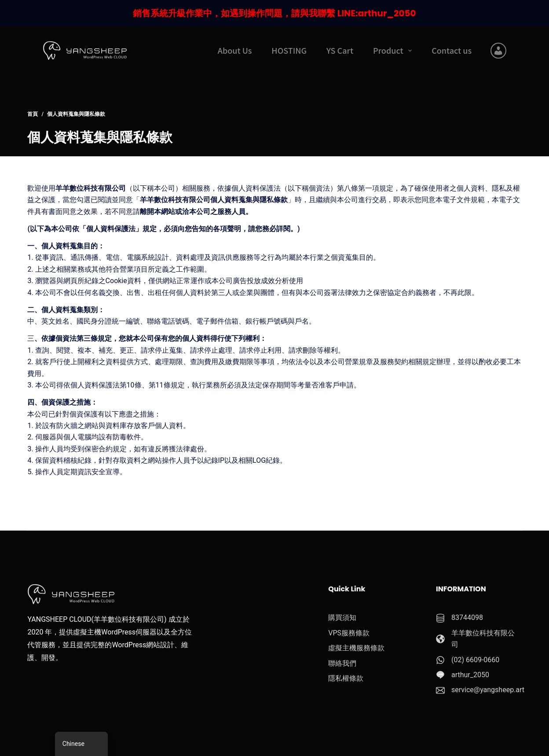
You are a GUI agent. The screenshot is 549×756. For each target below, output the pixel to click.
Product (394, 50)
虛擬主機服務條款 (356, 648)
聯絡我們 (342, 663)
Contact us (452, 50)
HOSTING (289, 50)
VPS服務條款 (349, 633)
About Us (235, 50)
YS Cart (340, 50)
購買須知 (342, 618)
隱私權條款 (346, 678)
